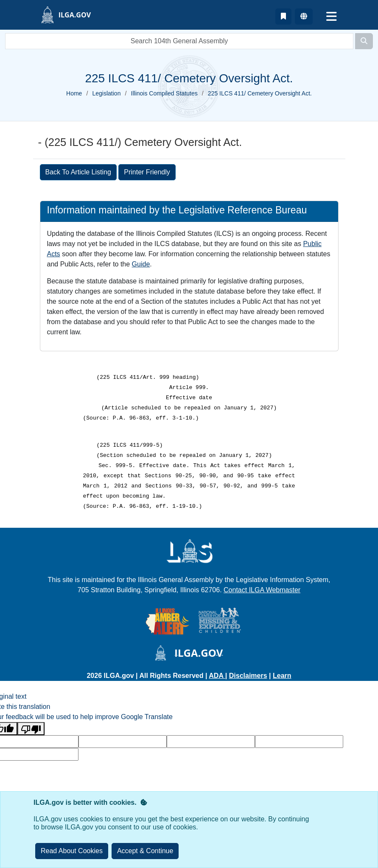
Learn (282, 676)
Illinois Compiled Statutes (164, 93)
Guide (141, 264)
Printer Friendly (147, 172)
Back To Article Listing (78, 172)
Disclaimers (248, 676)
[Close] (145, 851)
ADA (217, 676)
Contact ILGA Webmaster (262, 590)
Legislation (107, 93)
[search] (179, 41)
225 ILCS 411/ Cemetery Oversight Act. (260, 93)
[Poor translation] (31, 729)
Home (74, 93)
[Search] (364, 41)
